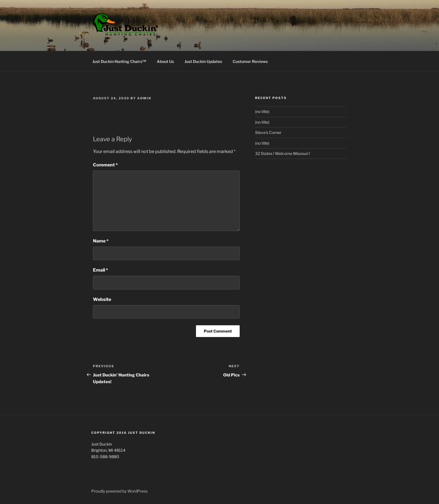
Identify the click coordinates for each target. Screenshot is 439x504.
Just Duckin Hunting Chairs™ (119, 61)
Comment (105, 165)
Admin (144, 98)
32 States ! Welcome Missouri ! (282, 153)
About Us (165, 61)
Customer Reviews (250, 61)
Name (101, 241)
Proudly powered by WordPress (119, 491)
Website (102, 299)
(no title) (262, 111)
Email (101, 270)
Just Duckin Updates (203, 61)
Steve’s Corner (268, 132)
